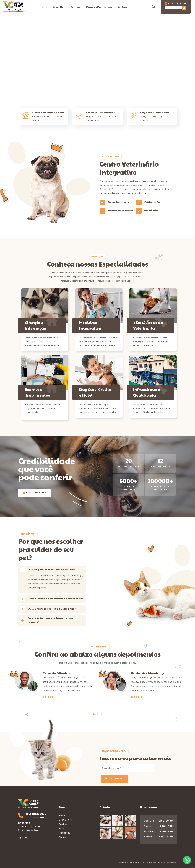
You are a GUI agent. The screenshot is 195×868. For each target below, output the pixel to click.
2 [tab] (98, 714)
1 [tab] (94, 714)
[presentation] (94, 714)
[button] (153, 7)
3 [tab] (101, 714)
